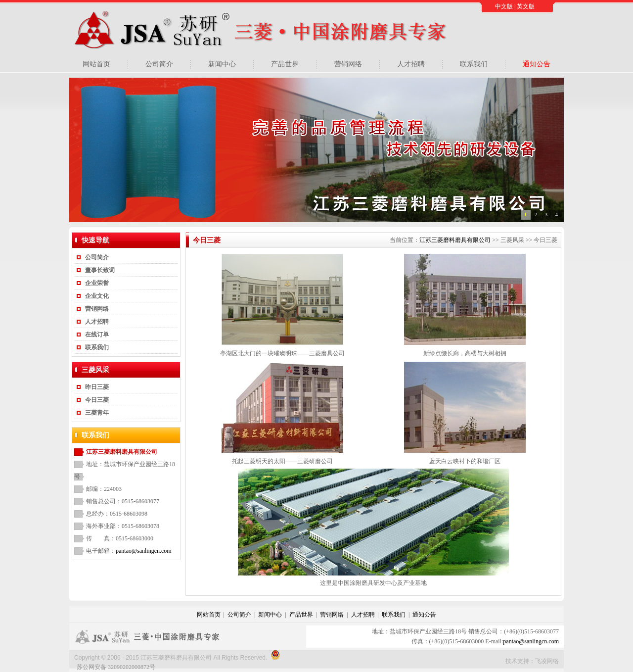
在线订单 (97, 335)
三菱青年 (97, 413)
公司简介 (159, 64)
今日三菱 (97, 400)
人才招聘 (411, 64)
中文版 (504, 6)
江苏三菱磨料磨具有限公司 (455, 240)
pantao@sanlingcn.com (144, 551)
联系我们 (474, 64)
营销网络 (348, 64)
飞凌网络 (547, 661)
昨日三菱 (97, 387)
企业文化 (97, 296)
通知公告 (537, 64)
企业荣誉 (97, 283)
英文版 (526, 6)
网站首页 (96, 64)
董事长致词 (100, 270)
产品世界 (285, 64)
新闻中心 (222, 64)
